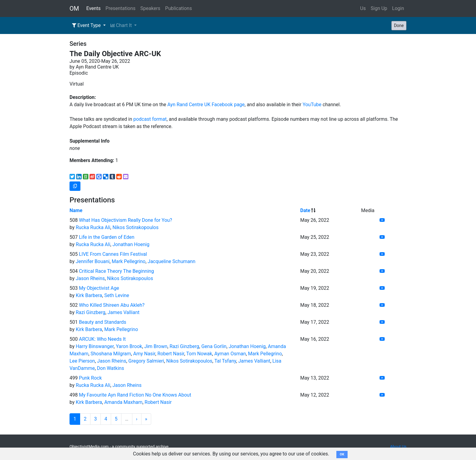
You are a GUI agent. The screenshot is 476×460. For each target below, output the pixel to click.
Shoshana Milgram (111, 354)
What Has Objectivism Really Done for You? (126, 220)
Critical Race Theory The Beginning (116, 271)
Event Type (87, 25)
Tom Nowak (199, 354)
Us (363, 8)
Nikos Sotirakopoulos (135, 227)
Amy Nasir (144, 354)
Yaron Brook (129, 346)
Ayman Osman (230, 354)
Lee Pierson (82, 361)
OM (74, 8)
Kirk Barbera (89, 295)
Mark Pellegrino (129, 261)
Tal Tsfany (225, 361)
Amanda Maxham (123, 402)
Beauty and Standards (103, 322)
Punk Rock (90, 378)
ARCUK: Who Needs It (102, 339)
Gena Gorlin (214, 346)
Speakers (150, 8)
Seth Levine (117, 295)
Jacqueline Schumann (171, 261)
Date (305, 210)
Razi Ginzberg (90, 312)
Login (398, 8)
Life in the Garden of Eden (107, 237)
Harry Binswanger (95, 346)
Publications (178, 8)
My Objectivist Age (99, 288)
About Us (398, 446)
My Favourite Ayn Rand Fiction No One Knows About (135, 395)
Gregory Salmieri (146, 361)
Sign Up (379, 8)
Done (399, 25)
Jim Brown (156, 346)
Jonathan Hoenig (131, 244)
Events (93, 8)
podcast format (150, 119)
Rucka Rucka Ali (93, 227)
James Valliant (123, 312)
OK (342, 454)
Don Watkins (110, 368)
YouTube (312, 105)
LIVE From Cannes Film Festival (113, 254)
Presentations (121, 8)
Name (76, 210)
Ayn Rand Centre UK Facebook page (206, 105)
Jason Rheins (90, 278)
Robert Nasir (171, 354)
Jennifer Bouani (92, 261)
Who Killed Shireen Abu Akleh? (112, 305)
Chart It (122, 25)
